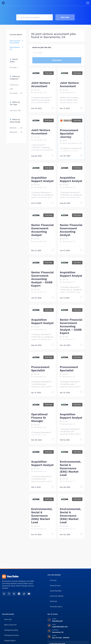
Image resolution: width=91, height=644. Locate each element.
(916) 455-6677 (57, 621)
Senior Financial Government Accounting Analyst (42, 230)
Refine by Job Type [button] (15, 103)
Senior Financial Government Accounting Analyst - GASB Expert (42, 279)
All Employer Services (12, 635)
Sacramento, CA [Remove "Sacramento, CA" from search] (15, 48)
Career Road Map (56, 591)
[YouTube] (29, 594)
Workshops (54, 601)
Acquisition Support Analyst (42, 179)
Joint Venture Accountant (41, 85)
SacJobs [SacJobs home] (10, 577)
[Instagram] (9, 594)
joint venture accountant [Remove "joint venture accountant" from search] (15, 42)
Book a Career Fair (10, 625)
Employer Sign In (10, 641)
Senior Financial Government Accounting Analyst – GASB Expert (71, 326)
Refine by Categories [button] (15, 78)
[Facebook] (4, 594)
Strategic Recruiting (11, 630)
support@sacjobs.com (60, 627)
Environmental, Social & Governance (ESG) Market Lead (70, 468)
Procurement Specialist (40, 369)
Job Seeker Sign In (56, 607)
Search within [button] (14, 60)
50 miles (13, 67)
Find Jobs (65, 17)
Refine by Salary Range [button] (15, 121)
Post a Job (8, 620)
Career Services (55, 586)
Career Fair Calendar (57, 596)
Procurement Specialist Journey (69, 134)
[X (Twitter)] (14, 594)
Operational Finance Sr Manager (39, 418)
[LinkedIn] (19, 594)
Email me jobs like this (42, 47)
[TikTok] (24, 594)
